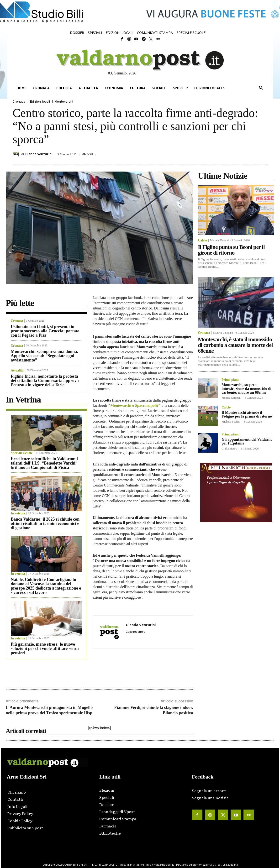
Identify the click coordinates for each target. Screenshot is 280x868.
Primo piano (230, 380)
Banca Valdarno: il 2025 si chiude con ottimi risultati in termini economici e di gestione (45, 523)
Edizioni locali (40, 102)
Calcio (202, 241)
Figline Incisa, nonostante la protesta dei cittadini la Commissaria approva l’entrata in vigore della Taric (45, 381)
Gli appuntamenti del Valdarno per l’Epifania (247, 441)
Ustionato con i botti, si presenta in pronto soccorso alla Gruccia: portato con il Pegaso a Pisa (45, 331)
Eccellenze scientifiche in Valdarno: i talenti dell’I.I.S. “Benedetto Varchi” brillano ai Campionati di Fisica (44, 463)
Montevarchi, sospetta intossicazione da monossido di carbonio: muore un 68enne (246, 389)
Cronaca (19, 102)
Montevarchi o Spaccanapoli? (134, 405)
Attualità (17, 371)
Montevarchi (64, 102)
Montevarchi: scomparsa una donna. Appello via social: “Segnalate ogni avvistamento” (44, 356)
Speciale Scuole (22, 453)
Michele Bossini (219, 240)
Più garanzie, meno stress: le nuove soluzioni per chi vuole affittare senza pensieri (45, 648)
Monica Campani (223, 333)
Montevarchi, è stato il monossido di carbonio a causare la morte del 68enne (235, 345)
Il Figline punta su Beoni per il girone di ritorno (231, 250)
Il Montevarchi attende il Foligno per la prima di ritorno (247, 414)
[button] (261, 88)
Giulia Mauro (229, 449)
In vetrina (18, 513)
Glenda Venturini (39, 154)
